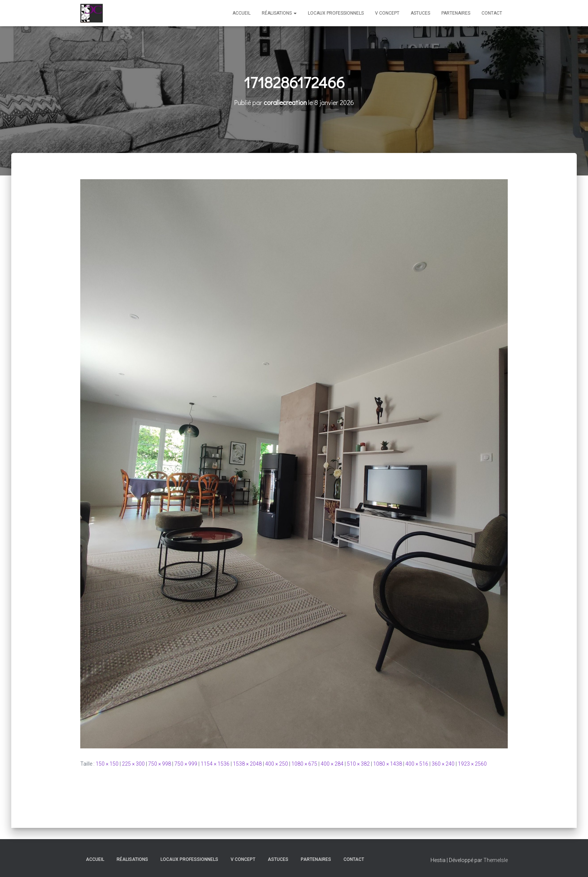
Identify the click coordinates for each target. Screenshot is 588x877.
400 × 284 (332, 764)
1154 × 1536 (215, 764)
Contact (492, 13)
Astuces (420, 13)
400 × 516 (417, 764)
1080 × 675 (304, 764)
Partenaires (456, 13)
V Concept (387, 13)
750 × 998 (160, 764)
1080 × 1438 (388, 764)
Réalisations (279, 13)
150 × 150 (107, 764)
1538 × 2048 (247, 764)
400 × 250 (277, 764)
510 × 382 (358, 764)
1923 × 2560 (472, 764)
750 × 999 (186, 764)
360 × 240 (443, 764)
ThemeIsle (496, 860)
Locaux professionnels (336, 13)
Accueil (241, 13)
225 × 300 (133, 764)
